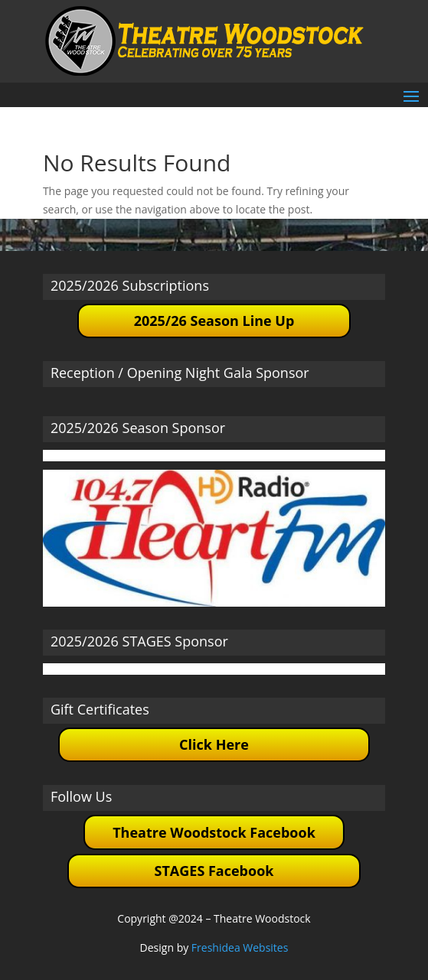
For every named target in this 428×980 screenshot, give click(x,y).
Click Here (214, 744)
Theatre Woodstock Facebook (214, 832)
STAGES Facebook (214, 871)
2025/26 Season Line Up (214, 321)
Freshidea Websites (240, 947)
